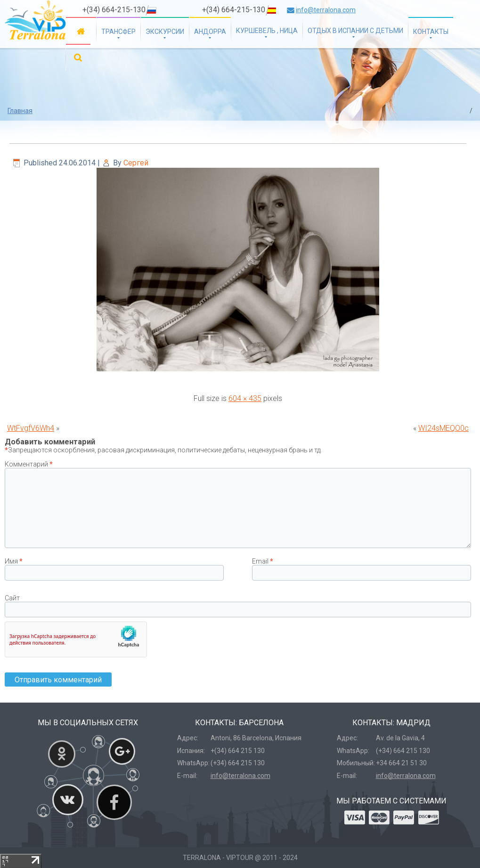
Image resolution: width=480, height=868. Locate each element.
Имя (14, 561)
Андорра (210, 32)
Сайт (12, 598)
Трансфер (118, 32)
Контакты (431, 32)
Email (263, 561)
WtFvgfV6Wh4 (31, 428)
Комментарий (29, 464)
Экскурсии (165, 32)
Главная (81, 31)
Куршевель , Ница (267, 31)
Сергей (136, 163)
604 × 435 (245, 398)
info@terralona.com (326, 10)
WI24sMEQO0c (443, 428)
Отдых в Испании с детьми (355, 31)
